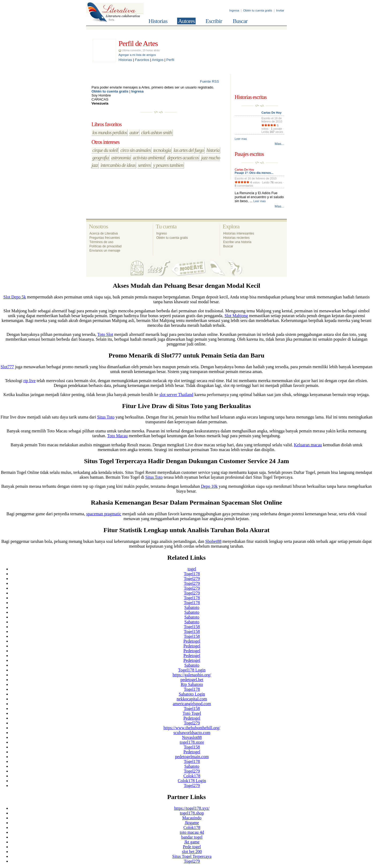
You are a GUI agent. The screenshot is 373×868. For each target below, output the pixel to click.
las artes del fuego (189, 150)
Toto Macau (118, 436)
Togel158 (192, 627)
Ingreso (162, 233)
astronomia (121, 158)
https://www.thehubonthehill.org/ (192, 728)
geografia (100, 158)
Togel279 (192, 579)
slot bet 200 (192, 852)
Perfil (170, 60)
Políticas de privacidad (105, 246)
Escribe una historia (237, 242)
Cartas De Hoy (271, 113)
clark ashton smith (157, 133)
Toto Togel (192, 713)
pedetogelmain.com (192, 757)
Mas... (279, 144)
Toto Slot (105, 334)
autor (134, 133)
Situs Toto (106, 417)
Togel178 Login (192, 670)
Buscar (240, 21)
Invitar (280, 10)
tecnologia (162, 150)
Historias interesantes (239, 233)
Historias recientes (236, 238)
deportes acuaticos (183, 158)
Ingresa (234, 10)
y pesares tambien (168, 165)
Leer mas (241, 139)
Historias (158, 21)
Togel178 (192, 574)
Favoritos (142, 60)
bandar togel (192, 837)
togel (192, 569)
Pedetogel (192, 641)
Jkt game (192, 842)
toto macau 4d (192, 832)
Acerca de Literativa (104, 233)
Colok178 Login (192, 781)
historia (213, 150)
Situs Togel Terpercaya (192, 856)
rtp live (29, 381)
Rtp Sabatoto (192, 684)
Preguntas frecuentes (105, 238)
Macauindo (192, 818)
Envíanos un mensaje (105, 251)
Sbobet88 (213, 541)
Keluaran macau (308, 445)
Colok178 (192, 776)
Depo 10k (209, 486)
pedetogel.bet (192, 680)
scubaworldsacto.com (192, 733)
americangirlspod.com (192, 704)
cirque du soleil (105, 150)
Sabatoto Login (192, 694)
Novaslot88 (192, 737)
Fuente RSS (213, 81)
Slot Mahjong (236, 316)
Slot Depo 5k (15, 297)
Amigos (158, 60)
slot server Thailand (176, 395)
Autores (186, 21)
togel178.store (192, 742)
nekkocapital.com (192, 699)
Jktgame (192, 823)
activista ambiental (149, 158)
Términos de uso (101, 242)
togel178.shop (192, 813)
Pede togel (192, 847)
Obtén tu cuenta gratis (258, 10)
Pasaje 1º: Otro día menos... (254, 173)
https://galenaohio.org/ (192, 675)
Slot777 (7, 367)
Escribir (214, 21)
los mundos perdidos (110, 133)
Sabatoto (192, 607)
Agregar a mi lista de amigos (137, 55)
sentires (144, 165)
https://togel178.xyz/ (192, 808)
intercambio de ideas (118, 165)
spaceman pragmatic (104, 514)
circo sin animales (136, 150)
